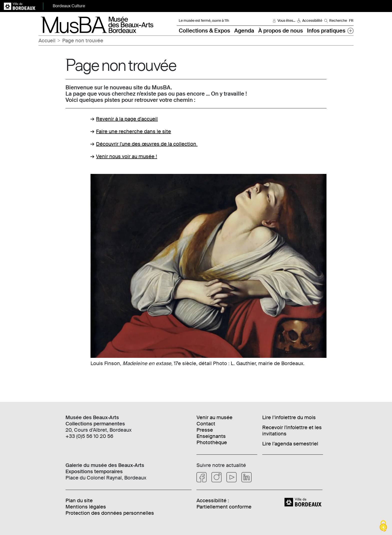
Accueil (47, 41)
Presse (205, 430)
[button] (350, 31)
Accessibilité (312, 21)
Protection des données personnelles (110, 513)
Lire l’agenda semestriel (290, 444)
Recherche (338, 21)
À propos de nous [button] (281, 31)
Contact (206, 424)
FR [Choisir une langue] (351, 21)
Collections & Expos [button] (204, 31)
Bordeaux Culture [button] (69, 6)
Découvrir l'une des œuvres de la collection (147, 144)
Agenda (244, 31)
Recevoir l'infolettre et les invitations (292, 431)
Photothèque (212, 442)
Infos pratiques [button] (326, 31)
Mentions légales (86, 507)
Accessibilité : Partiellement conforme (224, 504)
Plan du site (79, 500)
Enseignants (211, 436)
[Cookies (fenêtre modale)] (383, 526)
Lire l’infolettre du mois (289, 417)
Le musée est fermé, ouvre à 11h (204, 21)
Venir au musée (214, 417)
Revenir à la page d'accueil (127, 119)
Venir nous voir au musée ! (126, 156)
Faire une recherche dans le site (133, 131)
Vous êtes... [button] (286, 21)
